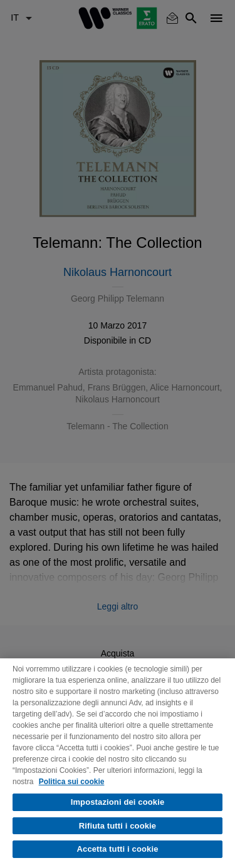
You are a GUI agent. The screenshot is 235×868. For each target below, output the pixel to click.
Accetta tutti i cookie (118, 849)
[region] (118, 763)
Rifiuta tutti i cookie (118, 826)
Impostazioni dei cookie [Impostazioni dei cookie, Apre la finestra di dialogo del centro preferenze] (118, 802)
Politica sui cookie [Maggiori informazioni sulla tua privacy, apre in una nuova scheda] (72, 782)
